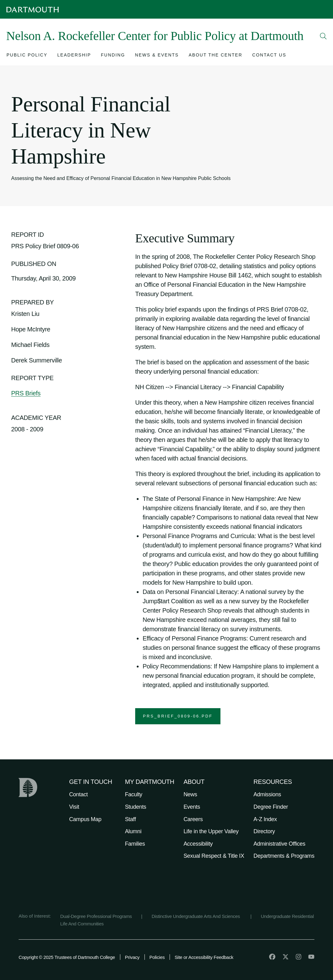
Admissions (267, 794)
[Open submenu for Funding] (113, 56)
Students (136, 807)
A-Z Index (265, 819)
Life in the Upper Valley (211, 831)
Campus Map (85, 819)
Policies (157, 957)
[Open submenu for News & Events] (157, 56)
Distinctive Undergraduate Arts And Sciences (196, 916)
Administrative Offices (280, 844)
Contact (78, 794)
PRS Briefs (26, 393)
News (190, 794)
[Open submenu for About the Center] (215, 56)
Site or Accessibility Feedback (204, 957)
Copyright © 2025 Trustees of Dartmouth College (67, 957)
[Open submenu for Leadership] (74, 56)
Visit (74, 807)
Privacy (132, 957)
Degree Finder (271, 807)
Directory (264, 831)
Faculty (134, 794)
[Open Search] (323, 36)
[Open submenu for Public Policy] (27, 56)
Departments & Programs (284, 856)
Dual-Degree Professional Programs (96, 916)
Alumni (133, 831)
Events (192, 807)
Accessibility (198, 844)
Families (135, 844)
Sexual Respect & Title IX (214, 856)
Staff (130, 819)
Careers (193, 819)
